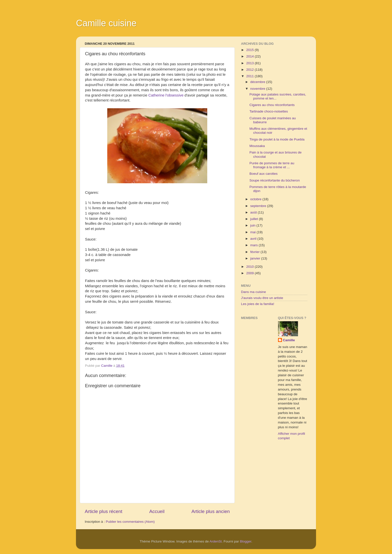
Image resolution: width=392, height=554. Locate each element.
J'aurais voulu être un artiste (262, 298)
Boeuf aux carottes (264, 174)
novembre (258, 89)
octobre (256, 199)
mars (254, 245)
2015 (250, 50)
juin (253, 225)
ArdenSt (216, 541)
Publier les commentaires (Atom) (130, 522)
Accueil (157, 511)
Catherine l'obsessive (166, 95)
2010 (250, 267)
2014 (250, 56)
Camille (289, 340)
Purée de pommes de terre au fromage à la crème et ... (272, 165)
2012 (250, 70)
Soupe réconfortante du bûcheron (275, 180)
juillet (255, 219)
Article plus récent (103, 511)
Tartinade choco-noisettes (269, 111)
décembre (258, 82)
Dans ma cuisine (253, 292)
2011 (250, 76)
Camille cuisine (106, 23)
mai (253, 232)
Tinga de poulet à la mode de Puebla (277, 139)
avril (254, 239)
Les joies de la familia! (258, 304)
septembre (259, 206)
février (255, 252)
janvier (256, 258)
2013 (250, 63)
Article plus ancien (211, 511)
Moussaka (257, 146)
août (254, 212)
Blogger (246, 541)
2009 (250, 273)
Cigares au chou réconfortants (272, 105)
